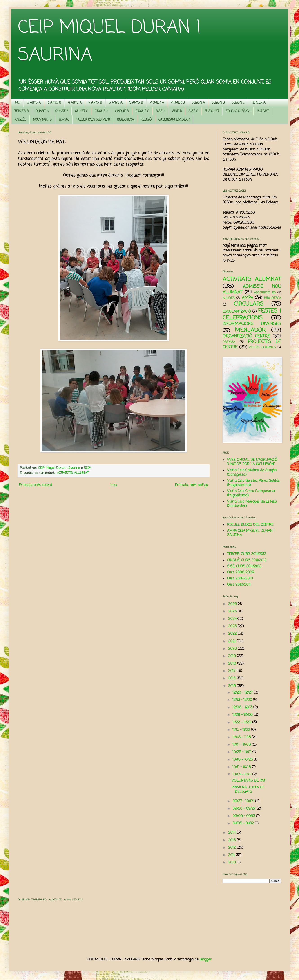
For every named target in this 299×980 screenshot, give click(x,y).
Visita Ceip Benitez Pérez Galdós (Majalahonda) (253, 483)
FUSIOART (212, 111)
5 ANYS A (116, 103)
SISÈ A (161, 111)
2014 (232, 833)
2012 (232, 848)
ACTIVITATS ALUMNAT (73, 473)
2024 (233, 619)
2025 (233, 612)
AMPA (247, 298)
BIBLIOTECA (125, 120)
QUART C (81, 111)
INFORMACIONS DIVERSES (252, 324)
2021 (232, 641)
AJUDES (229, 298)
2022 (233, 634)
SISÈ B (177, 111)
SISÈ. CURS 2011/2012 (244, 566)
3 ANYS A (34, 103)
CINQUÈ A (102, 111)
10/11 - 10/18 (242, 767)
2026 (233, 604)
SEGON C (238, 103)
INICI (17, 103)
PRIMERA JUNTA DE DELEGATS (248, 790)
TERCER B (22, 111)
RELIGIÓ (146, 120)
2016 (233, 678)
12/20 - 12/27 (243, 693)
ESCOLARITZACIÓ (237, 312)
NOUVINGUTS (42, 120)
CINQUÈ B (122, 111)
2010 (233, 863)
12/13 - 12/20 (243, 700)
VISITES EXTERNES (262, 348)
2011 (232, 855)
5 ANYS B (136, 103)
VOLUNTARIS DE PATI (249, 781)
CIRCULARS (249, 304)
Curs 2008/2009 (241, 573)
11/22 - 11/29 (242, 722)
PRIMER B (178, 103)
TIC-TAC (64, 120)
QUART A (42, 111)
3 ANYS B (54, 103)
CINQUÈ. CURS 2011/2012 (247, 560)
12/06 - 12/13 (243, 707)
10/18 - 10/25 (243, 760)
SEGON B (218, 103)
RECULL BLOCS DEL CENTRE (250, 525)
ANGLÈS (20, 120)
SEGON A (198, 103)
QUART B (62, 111)
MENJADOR (250, 330)
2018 (233, 664)
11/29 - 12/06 (243, 715)
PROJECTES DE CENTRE (252, 345)
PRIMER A (157, 103)
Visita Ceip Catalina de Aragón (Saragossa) (252, 472)
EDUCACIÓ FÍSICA (238, 111)
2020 (233, 649)
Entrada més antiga (191, 485)
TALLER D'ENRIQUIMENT (93, 120)
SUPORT (263, 111)
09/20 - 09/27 (244, 809)
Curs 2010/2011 (239, 585)
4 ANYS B (95, 103)
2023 (233, 626)
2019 (233, 656)
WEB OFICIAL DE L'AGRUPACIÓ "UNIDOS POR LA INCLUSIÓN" (252, 462)
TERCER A (258, 103)
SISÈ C (193, 111)
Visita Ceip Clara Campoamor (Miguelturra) (251, 493)
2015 (232, 686)
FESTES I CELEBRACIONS (252, 314)
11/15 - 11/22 (242, 730)
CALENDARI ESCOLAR (174, 120)
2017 (232, 671)
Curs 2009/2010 (240, 579)
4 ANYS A (75, 103)
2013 (232, 840)
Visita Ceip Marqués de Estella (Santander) (252, 504)
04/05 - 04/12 (244, 824)
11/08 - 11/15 (242, 737)
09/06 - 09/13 (244, 816)
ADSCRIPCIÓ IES (265, 293)
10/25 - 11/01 (242, 752)
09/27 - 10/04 (244, 801)
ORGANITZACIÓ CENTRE (246, 336)
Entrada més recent (36, 485)
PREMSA (229, 342)
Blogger (206, 960)
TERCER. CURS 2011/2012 (247, 554)
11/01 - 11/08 (242, 745)
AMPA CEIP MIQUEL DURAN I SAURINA (251, 533)
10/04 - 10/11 (242, 775)
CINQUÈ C (142, 111)
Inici (114, 485)
